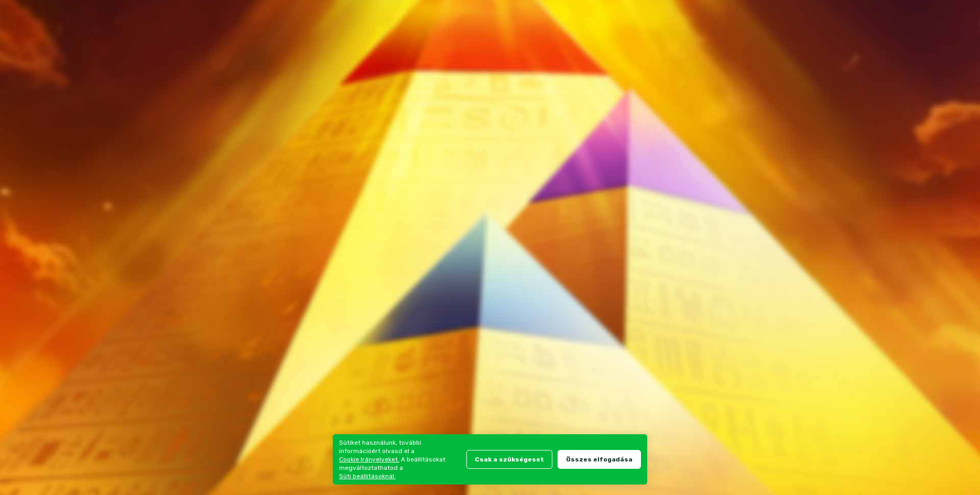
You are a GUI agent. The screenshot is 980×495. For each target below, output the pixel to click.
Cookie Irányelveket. (369, 459)
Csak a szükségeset (509, 459)
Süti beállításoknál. (367, 476)
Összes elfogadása (599, 459)
